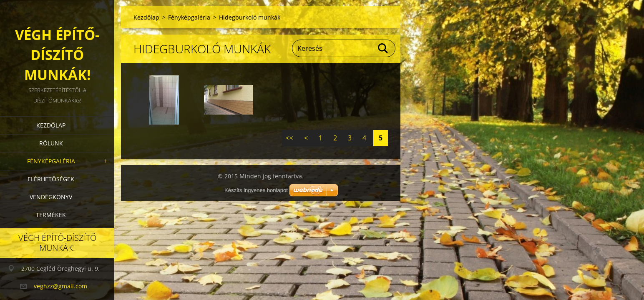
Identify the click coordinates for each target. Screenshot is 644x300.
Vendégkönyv (51, 197)
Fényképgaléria (51, 161)
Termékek (51, 215)
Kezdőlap (51, 125)
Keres (383, 48)
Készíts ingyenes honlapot (256, 190)
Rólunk (51, 143)
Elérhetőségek (51, 179)
